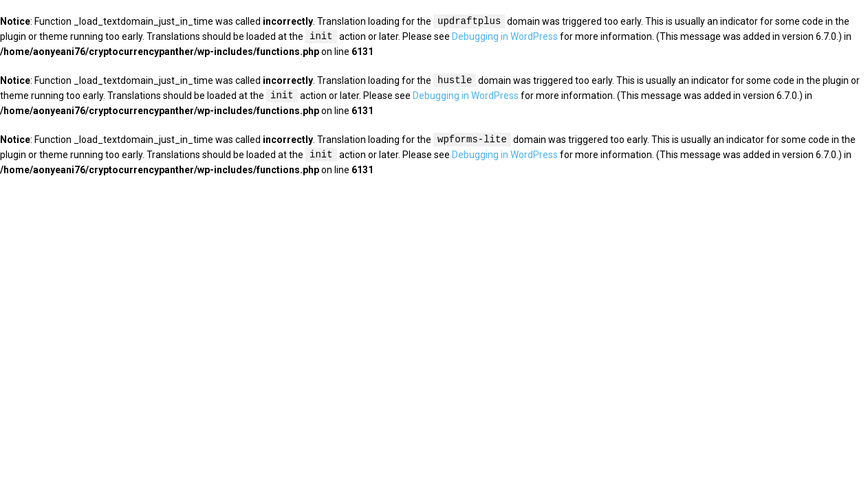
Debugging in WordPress (505, 37)
